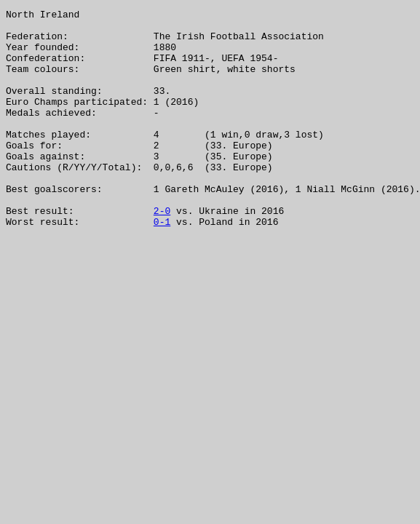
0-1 (162, 265)
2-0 (162, 252)
